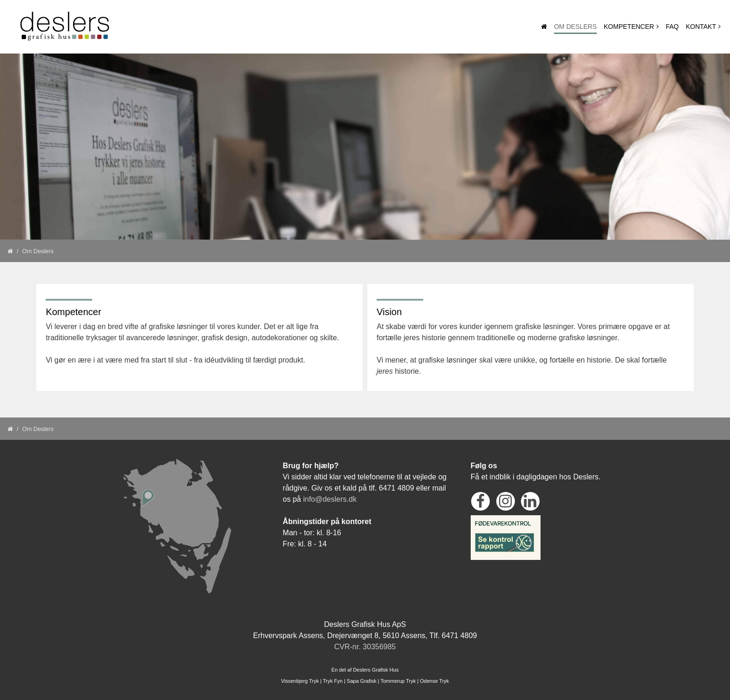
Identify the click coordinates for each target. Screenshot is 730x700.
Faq (672, 27)
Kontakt (701, 27)
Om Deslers (575, 27)
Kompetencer (629, 27)
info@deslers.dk (330, 499)
